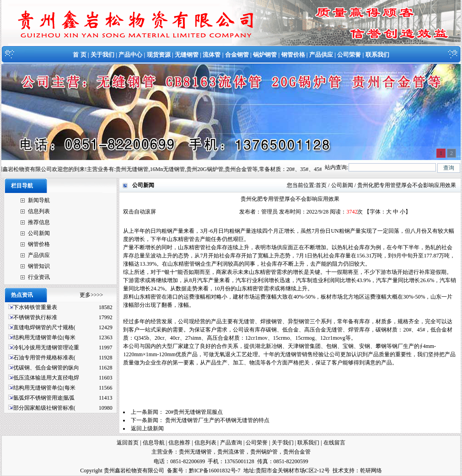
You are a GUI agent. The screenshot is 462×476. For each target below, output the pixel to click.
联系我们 (377, 55)
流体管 (212, 55)
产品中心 (130, 55)
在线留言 (334, 443)
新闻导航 (39, 200)
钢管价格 (293, 55)
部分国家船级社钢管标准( (44, 408)
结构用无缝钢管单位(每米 (44, 337)
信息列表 (39, 211)
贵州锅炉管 (264, 452)
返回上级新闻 (147, 428)
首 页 (79, 55)
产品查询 (231, 443)
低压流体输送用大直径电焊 (46, 378)
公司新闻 (39, 233)
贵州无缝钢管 (195, 452)
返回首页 (128, 443)
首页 (321, 185)
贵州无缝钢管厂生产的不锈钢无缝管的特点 (217, 420)
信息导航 (154, 443)
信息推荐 (179, 443)
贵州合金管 (297, 452)
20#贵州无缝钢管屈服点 (194, 412)
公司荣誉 (349, 55)
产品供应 (321, 55)
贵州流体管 (231, 452)
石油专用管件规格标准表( (44, 358)
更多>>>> (91, 295)
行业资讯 (39, 277)
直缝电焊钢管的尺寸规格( (44, 327)
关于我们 (102, 55)
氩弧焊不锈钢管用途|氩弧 (44, 398)
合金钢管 (237, 55)
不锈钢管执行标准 (35, 317)
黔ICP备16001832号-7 (215, 471)
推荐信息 (39, 222)
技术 (338, 471)
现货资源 (159, 55)
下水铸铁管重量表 (35, 307)
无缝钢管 (187, 55)
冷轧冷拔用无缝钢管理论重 (46, 348)
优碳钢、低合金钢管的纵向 (46, 368)
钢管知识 (39, 266)
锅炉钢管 (265, 55)
